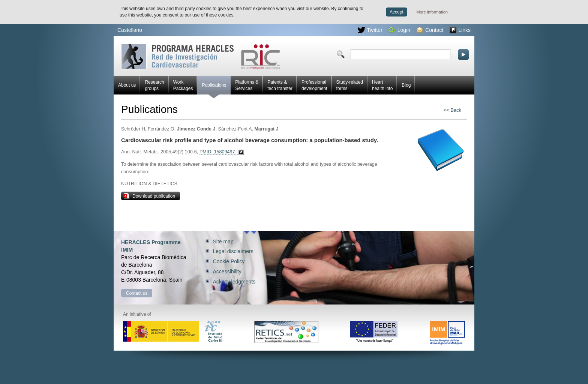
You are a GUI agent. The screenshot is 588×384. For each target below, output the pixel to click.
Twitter (370, 30)
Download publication (149, 196)
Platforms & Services (247, 85)
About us (127, 85)
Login (399, 30)
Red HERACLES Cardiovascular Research (201, 56)
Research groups (154, 85)
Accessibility (227, 271)
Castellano (130, 30)
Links (460, 30)
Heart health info (382, 85)
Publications (214, 88)
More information (432, 12)
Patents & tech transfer (280, 85)
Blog (406, 85)
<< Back (452, 110)
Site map (223, 241)
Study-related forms (350, 85)
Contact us (137, 293)
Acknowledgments (234, 282)
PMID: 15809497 (217, 152)
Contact (430, 30)
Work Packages (183, 85)
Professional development (314, 85)
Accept (397, 12)
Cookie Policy (229, 261)
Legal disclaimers (233, 251)
